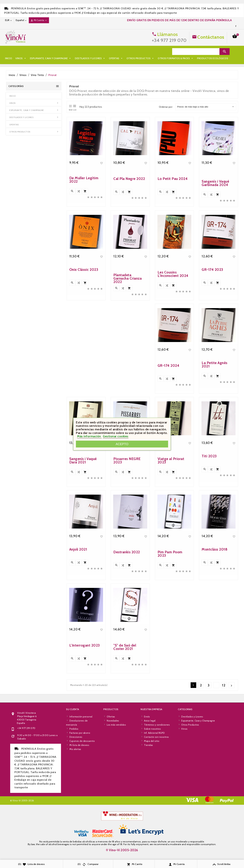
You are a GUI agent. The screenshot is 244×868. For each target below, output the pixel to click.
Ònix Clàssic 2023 (84, 343)
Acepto (122, 444)
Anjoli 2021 (78, 622)
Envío (147, 786)
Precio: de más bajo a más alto (205, 107)
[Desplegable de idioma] (21, 20)
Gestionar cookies (116, 436)
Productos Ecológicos (62, 58)
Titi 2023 (209, 529)
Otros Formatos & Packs (25, 58)
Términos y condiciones (157, 794)
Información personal (81, 786)
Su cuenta (73, 779)
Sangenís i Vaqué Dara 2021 (83, 534)
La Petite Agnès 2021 (215, 438)
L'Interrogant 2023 (85, 718)
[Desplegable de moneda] (9, 20)
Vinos (21, 52)
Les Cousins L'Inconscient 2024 (173, 347)
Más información (89, 436)
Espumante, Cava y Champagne (51, 52)
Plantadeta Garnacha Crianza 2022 (128, 352)
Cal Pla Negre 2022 (129, 252)
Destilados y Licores (90, 52)
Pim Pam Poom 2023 (170, 627)
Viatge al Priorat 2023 (171, 534)
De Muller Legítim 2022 (84, 253)
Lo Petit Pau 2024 (173, 252)
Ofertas (116, 52)
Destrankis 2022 (127, 625)
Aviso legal (150, 790)
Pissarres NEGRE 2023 (127, 534)
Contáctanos (211, 37)
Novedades (113, 790)
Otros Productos (141, 52)
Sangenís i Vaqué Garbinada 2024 (215, 256)
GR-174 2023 (212, 343)
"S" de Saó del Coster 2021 (125, 720)
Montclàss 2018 (215, 622)
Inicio (9, 52)
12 (224, 685)
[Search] (196, 52)
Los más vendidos (116, 794)
